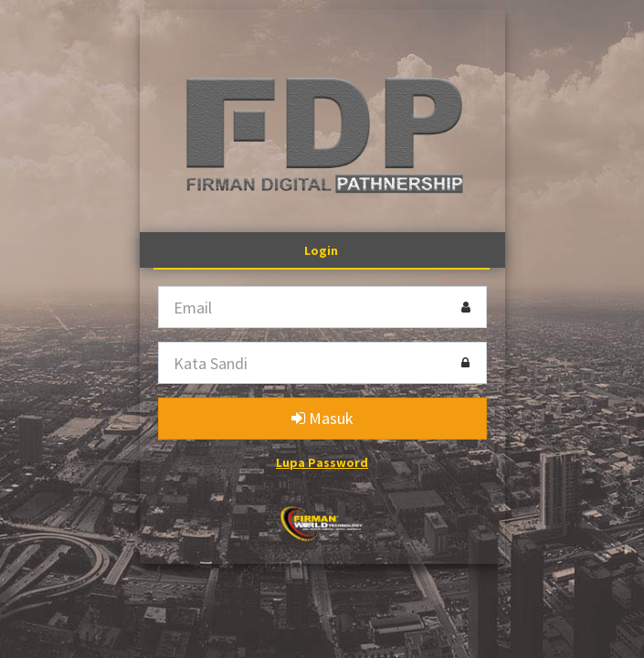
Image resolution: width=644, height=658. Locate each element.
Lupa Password (322, 462)
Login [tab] (321, 250)
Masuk (322, 418)
